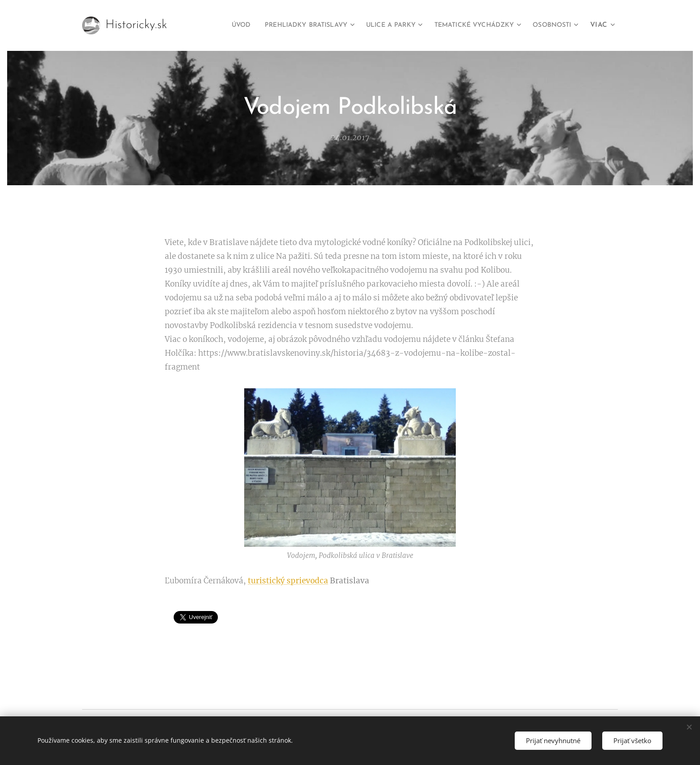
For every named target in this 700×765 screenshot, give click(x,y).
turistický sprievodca (288, 581)
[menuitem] (207, 25)
